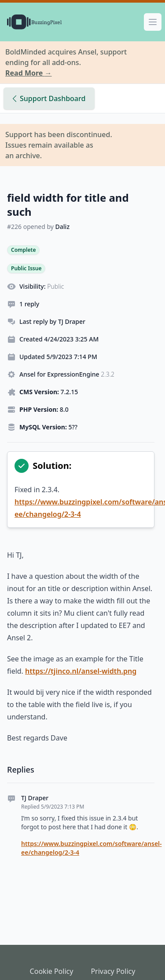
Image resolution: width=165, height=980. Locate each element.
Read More (29, 73)
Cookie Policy (52, 971)
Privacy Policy (113, 971)
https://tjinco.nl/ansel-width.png (81, 671)
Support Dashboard (49, 98)
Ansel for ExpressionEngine (67, 374)
